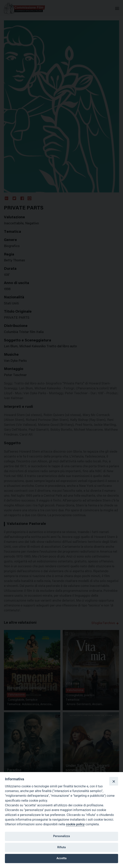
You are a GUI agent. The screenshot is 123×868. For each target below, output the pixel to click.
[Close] (114, 781)
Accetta (62, 858)
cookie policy (75, 824)
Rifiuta (61, 847)
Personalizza (61, 836)
